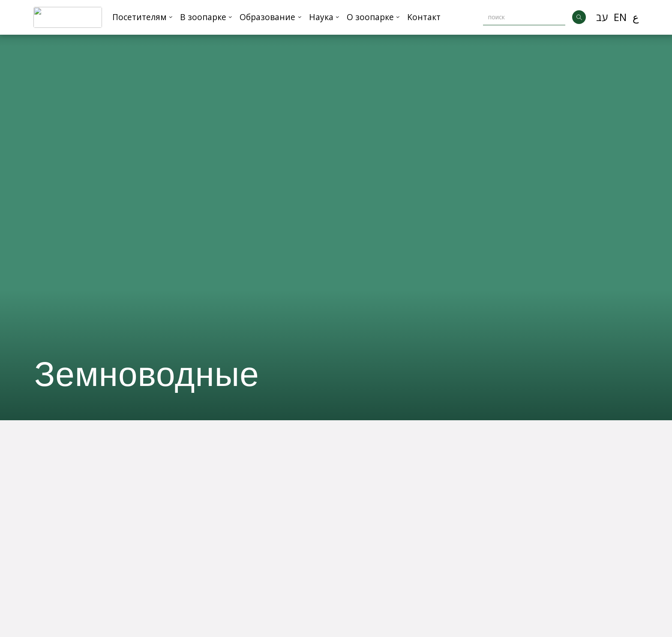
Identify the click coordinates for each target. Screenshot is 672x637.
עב (602, 17)
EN (620, 17)
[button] (143, 17)
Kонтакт (424, 17)
